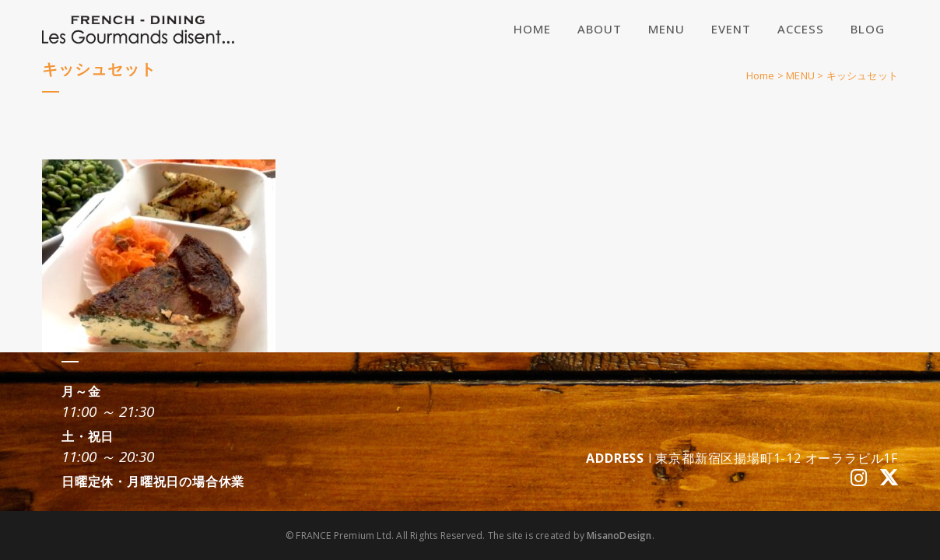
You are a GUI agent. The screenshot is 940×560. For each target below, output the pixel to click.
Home (761, 75)
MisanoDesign (619, 535)
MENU (800, 75)
